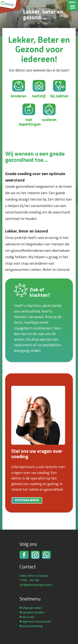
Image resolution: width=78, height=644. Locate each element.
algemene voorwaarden (35, 621)
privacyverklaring (31, 626)
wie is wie (27, 617)
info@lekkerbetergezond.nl (36, 585)
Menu (72, 2)
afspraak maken (27, 500)
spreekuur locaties (32, 612)
